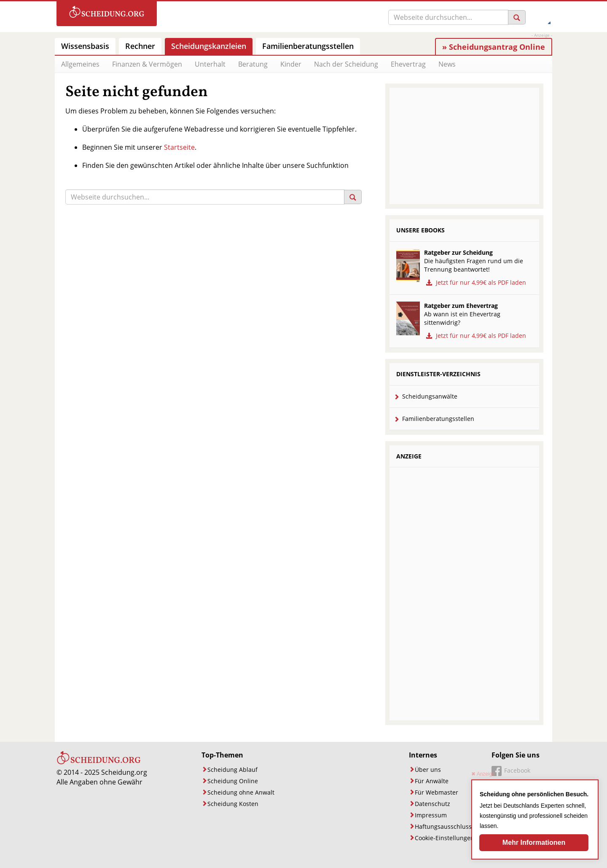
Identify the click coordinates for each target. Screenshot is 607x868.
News (447, 64)
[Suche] (448, 17)
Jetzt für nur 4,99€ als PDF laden (475, 282)
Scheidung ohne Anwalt (241, 792)
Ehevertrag (408, 64)
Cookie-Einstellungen (445, 838)
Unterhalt (210, 64)
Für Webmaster (436, 792)
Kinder (291, 64)
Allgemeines (80, 64)
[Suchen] (517, 17)
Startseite (179, 147)
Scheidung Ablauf (232, 770)
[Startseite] (99, 763)
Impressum (431, 815)
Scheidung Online (233, 781)
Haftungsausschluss (443, 826)
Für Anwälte (432, 781)
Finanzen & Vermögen (147, 64)
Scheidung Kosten (233, 804)
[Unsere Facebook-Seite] (511, 772)
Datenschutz (432, 804)
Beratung (253, 64)
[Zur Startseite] (107, 14)
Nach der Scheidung (346, 64)
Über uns (428, 770)
